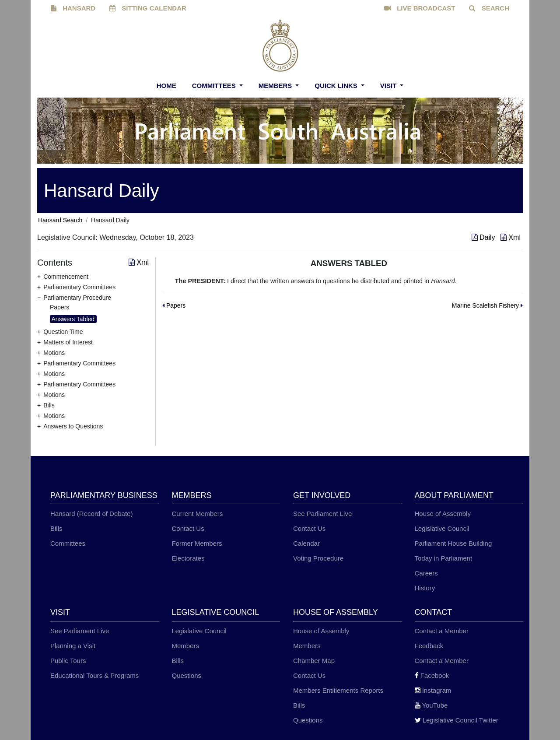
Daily (484, 237)
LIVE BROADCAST (420, 8)
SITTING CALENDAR (148, 8)
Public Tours (68, 661)
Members (276, 86)
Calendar (306, 543)
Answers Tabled (73, 319)
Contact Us (188, 528)
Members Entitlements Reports (338, 690)
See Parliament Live (322, 514)
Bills (56, 528)
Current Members (198, 514)
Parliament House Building (453, 543)
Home (166, 86)
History (425, 588)
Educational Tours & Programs (94, 675)
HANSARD (73, 8)
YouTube (431, 705)
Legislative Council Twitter (457, 720)
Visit (389, 86)
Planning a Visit (73, 646)
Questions (187, 675)
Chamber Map (314, 661)
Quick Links (337, 86)
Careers (426, 573)
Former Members (197, 543)
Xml (511, 237)
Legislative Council (442, 528)
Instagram (433, 690)
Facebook (432, 675)
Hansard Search (60, 220)
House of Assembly (443, 514)
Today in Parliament (444, 558)
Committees (215, 86)
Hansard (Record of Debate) (91, 514)
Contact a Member (442, 631)
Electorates (188, 558)
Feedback (429, 646)
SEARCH (489, 8)
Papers (59, 307)
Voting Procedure (318, 558)
